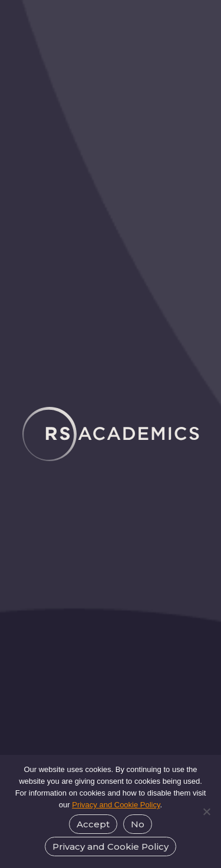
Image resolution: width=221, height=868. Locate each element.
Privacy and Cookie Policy (116, 805)
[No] (206, 811)
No (138, 824)
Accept (93, 824)
